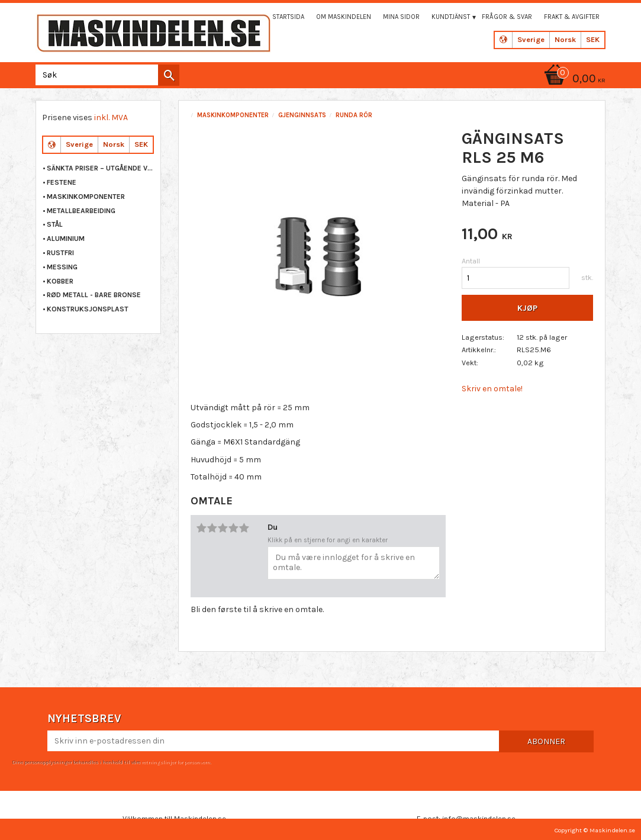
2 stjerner (212, 528)
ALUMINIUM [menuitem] (66, 239)
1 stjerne (202, 528)
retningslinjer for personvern (176, 762)
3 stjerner (223, 528)
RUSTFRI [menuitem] (60, 253)
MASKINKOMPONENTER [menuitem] (86, 197)
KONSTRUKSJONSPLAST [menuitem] (88, 309)
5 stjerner (244, 528)
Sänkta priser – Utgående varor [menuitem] (101, 168)
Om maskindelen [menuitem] (344, 17)
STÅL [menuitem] (55, 224)
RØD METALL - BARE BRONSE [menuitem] (94, 295)
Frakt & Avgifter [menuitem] (572, 17)
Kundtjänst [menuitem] (451, 17)
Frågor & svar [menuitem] (507, 17)
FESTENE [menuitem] (62, 182)
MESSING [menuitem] (62, 267)
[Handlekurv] (573, 80)
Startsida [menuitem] (288, 17)
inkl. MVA (111, 118)
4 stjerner (234, 528)
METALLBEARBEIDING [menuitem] (81, 211)
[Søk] (169, 75)
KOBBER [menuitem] (60, 281)
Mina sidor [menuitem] (401, 17)
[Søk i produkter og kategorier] (105, 75)
